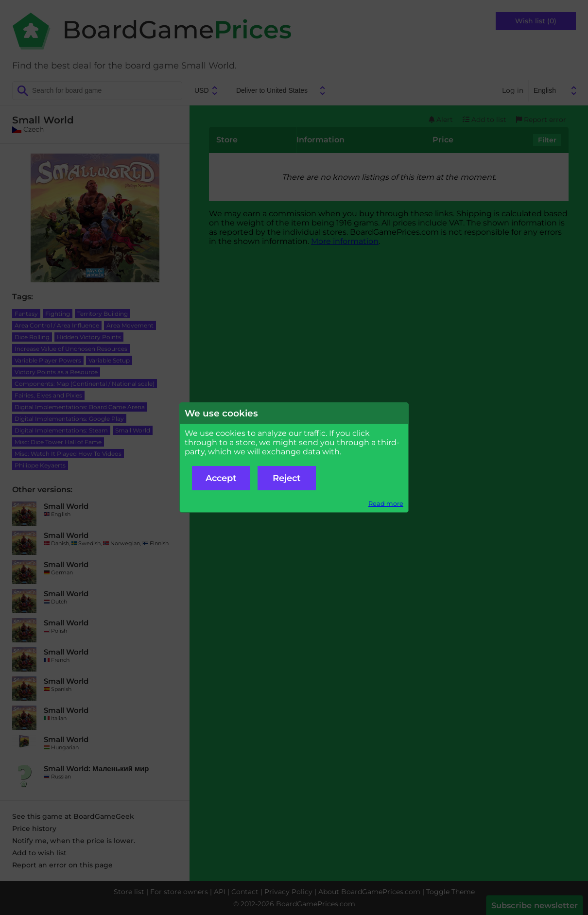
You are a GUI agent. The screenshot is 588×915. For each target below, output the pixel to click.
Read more (386, 504)
